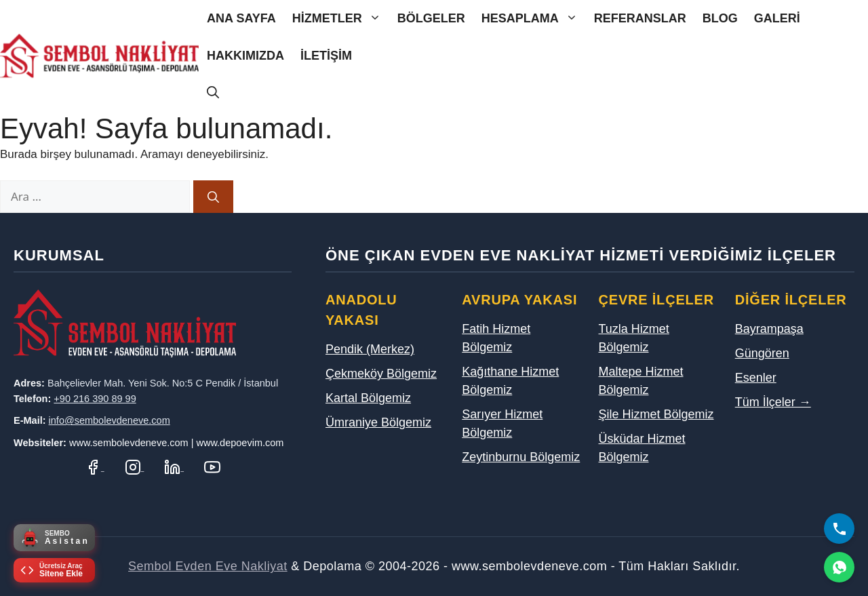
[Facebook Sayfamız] (95, 467)
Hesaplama (534, 19)
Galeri (777, 18)
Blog (720, 18)
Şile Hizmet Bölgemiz (656, 414)
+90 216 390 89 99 (95, 399)
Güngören (762, 353)
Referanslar (640, 18)
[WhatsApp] (839, 567)
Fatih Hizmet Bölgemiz (496, 338)
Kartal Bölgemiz (368, 398)
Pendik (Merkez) (370, 349)
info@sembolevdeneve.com (110, 420)
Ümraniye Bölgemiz (378, 422)
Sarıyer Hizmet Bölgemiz (502, 423)
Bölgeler (431, 18)
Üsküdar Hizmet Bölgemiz (642, 448)
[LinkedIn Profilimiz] (174, 467)
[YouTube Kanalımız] (212, 467)
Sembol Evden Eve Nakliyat (208, 566)
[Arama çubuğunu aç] (213, 93)
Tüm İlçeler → (773, 402)
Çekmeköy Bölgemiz (381, 374)
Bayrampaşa (769, 329)
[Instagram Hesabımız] (135, 467)
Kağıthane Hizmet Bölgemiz (510, 381)
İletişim (326, 56)
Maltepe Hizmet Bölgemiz (641, 381)
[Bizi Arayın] (839, 529)
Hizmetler (341, 19)
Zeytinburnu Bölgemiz (521, 457)
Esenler (756, 378)
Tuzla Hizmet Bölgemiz (634, 338)
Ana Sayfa (241, 18)
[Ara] (213, 197)
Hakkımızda (245, 56)
